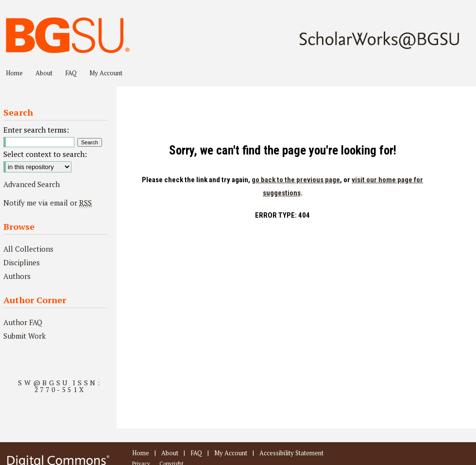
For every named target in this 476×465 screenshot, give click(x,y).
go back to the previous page (296, 180)
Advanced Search (32, 184)
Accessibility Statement (291, 453)
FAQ (196, 453)
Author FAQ (23, 322)
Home (141, 453)
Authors (17, 276)
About (170, 453)
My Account (231, 453)
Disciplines (22, 262)
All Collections (28, 249)
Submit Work (25, 336)
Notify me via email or (48, 203)
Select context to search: (45, 154)
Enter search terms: (36, 130)
